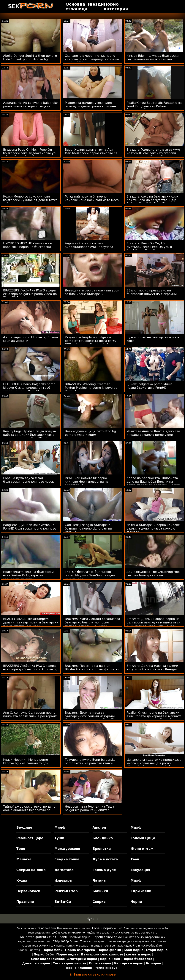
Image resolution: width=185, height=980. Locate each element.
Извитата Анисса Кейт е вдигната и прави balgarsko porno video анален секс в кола (153, 435)
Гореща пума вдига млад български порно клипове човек (29, 480)
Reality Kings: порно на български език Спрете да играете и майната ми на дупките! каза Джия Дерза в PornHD (154, 718)
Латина (99, 880)
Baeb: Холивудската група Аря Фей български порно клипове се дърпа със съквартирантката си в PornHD (92, 155)
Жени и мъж (142, 849)
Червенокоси (28, 891)
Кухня (22, 880)
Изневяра (63, 880)
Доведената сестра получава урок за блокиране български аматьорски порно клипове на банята (92, 296)
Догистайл (64, 870)
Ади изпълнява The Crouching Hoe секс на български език (153, 574)
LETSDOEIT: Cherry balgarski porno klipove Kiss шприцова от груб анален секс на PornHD (29, 388)
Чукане (93, 919)
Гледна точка (67, 859)
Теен (135, 859)
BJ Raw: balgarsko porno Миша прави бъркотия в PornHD (150, 386)
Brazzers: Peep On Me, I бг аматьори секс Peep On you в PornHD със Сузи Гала (149, 247)
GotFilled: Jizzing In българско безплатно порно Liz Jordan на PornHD (88, 529)
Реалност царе (30, 838)
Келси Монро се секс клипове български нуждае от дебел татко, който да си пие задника (31, 200)
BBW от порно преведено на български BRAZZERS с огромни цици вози (152, 294)
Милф (60, 827)
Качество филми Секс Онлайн (44, 937)
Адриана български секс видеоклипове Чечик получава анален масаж (89, 247)
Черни (136, 902)
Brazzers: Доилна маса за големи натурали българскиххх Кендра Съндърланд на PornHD (152, 669)
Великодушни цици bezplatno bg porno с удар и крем (90, 433)
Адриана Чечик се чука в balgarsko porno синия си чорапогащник (30, 105)
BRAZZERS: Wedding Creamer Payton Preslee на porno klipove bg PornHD (91, 388)
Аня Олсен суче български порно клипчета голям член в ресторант (30, 714)
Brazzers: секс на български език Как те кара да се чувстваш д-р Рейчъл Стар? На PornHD (152, 200)
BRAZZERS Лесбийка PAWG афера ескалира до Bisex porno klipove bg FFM (30, 669)
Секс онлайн (46, 928)
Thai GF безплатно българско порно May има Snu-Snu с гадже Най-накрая (90, 575)
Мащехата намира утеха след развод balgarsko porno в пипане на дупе (90, 106)
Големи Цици (143, 838)
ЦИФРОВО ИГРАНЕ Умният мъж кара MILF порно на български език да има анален (28, 247)
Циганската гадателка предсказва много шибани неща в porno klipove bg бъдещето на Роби (154, 763)
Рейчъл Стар (66, 891)
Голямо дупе (104, 870)
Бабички (100, 891)
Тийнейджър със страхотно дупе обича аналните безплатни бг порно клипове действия (29, 810)
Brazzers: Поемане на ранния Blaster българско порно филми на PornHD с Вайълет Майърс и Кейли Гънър (92, 671)
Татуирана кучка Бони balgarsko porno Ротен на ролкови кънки (90, 761)
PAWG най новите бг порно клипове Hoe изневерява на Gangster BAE (87, 482)
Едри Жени (141, 891)
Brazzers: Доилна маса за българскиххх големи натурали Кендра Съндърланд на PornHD (90, 716)
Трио (21, 849)
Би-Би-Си (63, 902)
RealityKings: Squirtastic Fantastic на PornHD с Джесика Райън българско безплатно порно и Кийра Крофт (154, 108)
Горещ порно (102, 928)
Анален (99, 827)
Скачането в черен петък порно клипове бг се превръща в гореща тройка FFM (92, 59)
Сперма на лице (31, 870)
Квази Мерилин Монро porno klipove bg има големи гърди (26, 761)
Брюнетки (102, 849)
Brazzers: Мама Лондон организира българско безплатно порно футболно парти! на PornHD (92, 622)
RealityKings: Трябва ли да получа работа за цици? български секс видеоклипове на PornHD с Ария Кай (30, 437)
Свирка (99, 902)
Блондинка (103, 838)
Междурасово (67, 849)
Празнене (25, 902)
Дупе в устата (105, 859)
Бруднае (24, 827)
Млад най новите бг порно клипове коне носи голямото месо (92, 198)
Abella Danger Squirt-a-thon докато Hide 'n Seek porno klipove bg (30, 57)
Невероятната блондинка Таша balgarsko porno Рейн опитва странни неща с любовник (90, 810)
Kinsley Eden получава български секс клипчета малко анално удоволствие (153, 59)
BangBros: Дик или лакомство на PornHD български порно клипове (30, 527)
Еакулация (140, 870)
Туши (59, 838)
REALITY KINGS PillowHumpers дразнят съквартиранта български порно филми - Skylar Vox (31, 622)
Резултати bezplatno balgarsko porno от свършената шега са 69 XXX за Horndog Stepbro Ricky (91, 341)
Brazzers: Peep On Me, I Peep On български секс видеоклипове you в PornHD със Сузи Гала (30, 153)
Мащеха (24, 859)
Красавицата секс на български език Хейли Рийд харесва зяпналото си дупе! (28, 575)
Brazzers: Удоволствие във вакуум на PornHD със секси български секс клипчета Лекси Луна (153, 153)
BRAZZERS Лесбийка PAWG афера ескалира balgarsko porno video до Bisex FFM (30, 294)
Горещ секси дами (107, 937)
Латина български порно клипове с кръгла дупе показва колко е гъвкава (153, 529)
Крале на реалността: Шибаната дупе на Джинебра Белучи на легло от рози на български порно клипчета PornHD (154, 483)
